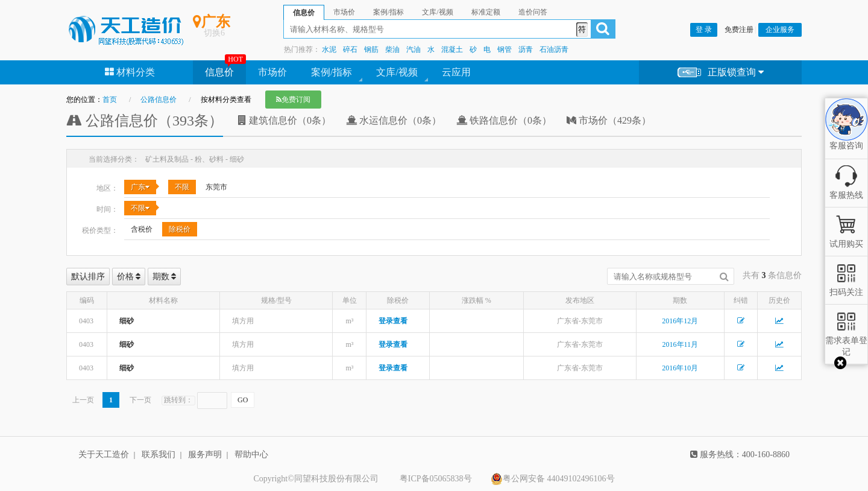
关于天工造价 (104, 455)
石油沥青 (554, 49)
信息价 (219, 72)
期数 (165, 277)
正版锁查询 (721, 73)
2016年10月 (680, 368)
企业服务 (780, 30)
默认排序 (88, 277)
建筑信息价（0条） (285, 120)
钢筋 (371, 49)
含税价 (142, 229)
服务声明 (205, 455)
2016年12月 (680, 321)
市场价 (272, 72)
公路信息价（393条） (145, 121)
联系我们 (159, 455)
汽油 (414, 49)
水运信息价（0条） (394, 120)
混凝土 (452, 49)
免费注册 (739, 30)
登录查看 (393, 321)
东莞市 (216, 187)
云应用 (456, 72)
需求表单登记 (846, 341)
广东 (140, 187)
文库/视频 (397, 72)
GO (243, 400)
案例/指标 (332, 72)
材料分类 (130, 72)
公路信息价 (159, 100)
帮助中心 (251, 455)
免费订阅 (293, 100)
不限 (182, 187)
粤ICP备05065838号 (436, 479)
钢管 (505, 49)
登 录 (704, 30)
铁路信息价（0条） (504, 120)
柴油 (392, 49)
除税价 (180, 229)
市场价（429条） (609, 120)
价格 (129, 277)
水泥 (329, 49)
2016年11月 (681, 344)
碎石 (350, 49)
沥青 (526, 49)
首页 (110, 100)
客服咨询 (846, 136)
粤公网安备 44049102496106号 (553, 479)
